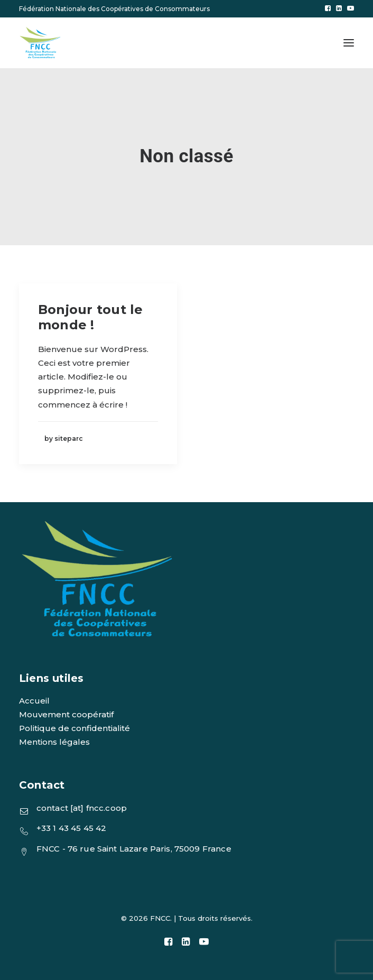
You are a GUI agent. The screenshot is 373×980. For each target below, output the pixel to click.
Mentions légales (54, 742)
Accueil (34, 701)
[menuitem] (328, 8)
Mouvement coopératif (66, 714)
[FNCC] (41, 43)
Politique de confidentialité (74, 728)
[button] (328, 8)
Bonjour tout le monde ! (91, 317)
